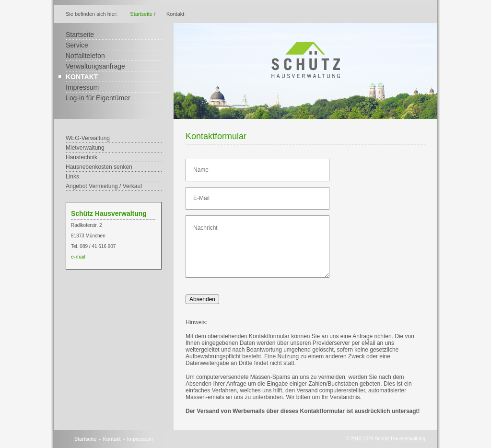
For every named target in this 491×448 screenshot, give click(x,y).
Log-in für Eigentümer (98, 98)
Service (77, 45)
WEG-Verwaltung (88, 138)
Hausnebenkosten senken (99, 167)
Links (72, 177)
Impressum (82, 87)
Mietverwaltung (85, 148)
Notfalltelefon (85, 56)
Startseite (141, 14)
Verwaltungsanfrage (95, 66)
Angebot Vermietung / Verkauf (104, 186)
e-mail (78, 257)
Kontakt (82, 77)
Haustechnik (82, 157)
